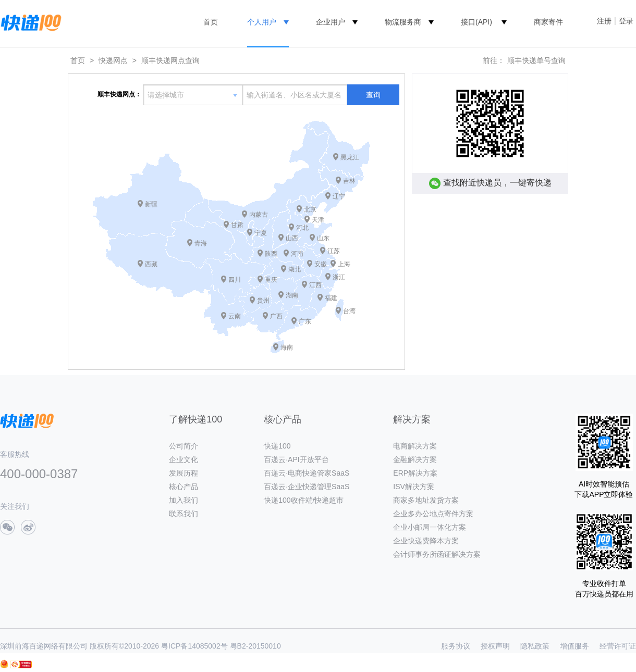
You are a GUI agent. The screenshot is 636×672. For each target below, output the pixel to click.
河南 (297, 254)
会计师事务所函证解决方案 (437, 554)
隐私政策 (535, 646)
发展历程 (184, 473)
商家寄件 (548, 22)
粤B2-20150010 (255, 646)
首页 (211, 22)
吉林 (349, 181)
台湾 (349, 311)
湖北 (295, 269)
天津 (318, 220)
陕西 (271, 254)
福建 (331, 298)
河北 (302, 228)
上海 (344, 264)
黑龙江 (350, 157)
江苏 (334, 251)
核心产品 (184, 487)
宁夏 (261, 233)
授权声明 (495, 646)
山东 (323, 238)
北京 (310, 209)
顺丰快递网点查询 (170, 60)
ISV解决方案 (414, 487)
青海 (201, 243)
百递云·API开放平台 (296, 459)
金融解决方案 (415, 459)
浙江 (339, 277)
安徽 (321, 264)
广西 (276, 316)
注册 (604, 21)
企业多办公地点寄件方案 (433, 514)
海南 (287, 347)
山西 (292, 238)
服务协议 (456, 646)
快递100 (277, 446)
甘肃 (237, 225)
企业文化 (184, 459)
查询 (373, 95)
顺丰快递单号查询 (536, 60)
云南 (235, 316)
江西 (315, 285)
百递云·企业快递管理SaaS (307, 487)
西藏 (151, 264)
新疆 (151, 204)
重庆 (271, 280)
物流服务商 (403, 22)
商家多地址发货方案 (426, 500)
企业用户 (331, 22)
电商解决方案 (415, 446)
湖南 (292, 295)
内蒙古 (259, 215)
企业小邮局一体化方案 (430, 527)
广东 (305, 321)
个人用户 (262, 22)
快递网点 (113, 60)
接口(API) (476, 22)
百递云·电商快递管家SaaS (307, 473)
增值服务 (574, 646)
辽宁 (339, 196)
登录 (626, 21)
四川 (235, 280)
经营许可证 (618, 646)
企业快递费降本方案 (426, 541)
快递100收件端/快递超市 (304, 500)
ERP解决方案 (415, 473)
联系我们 (184, 514)
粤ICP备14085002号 (194, 646)
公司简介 (184, 446)
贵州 (263, 301)
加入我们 (184, 500)
